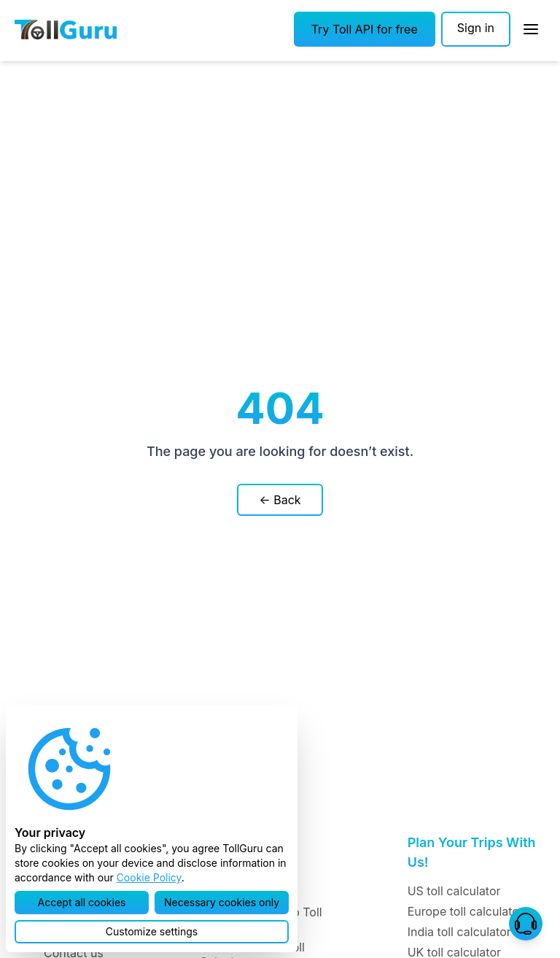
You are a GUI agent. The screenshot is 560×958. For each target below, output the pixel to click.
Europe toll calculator (466, 911)
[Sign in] (476, 29)
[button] (365, 29)
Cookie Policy (149, 877)
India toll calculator (459, 932)
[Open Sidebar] (531, 29)
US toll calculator (454, 891)
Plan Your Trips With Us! (472, 852)
